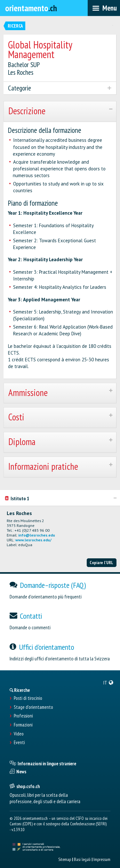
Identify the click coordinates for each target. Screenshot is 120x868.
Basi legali (82, 859)
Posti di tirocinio (28, 698)
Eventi (19, 743)
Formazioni (23, 725)
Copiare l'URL (101, 563)
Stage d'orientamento (33, 707)
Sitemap (65, 859)
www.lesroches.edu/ (33, 540)
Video (19, 734)
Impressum (102, 859)
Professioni (23, 716)
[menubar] (104, 8)
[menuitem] (108, 683)
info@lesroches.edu (37, 535)
